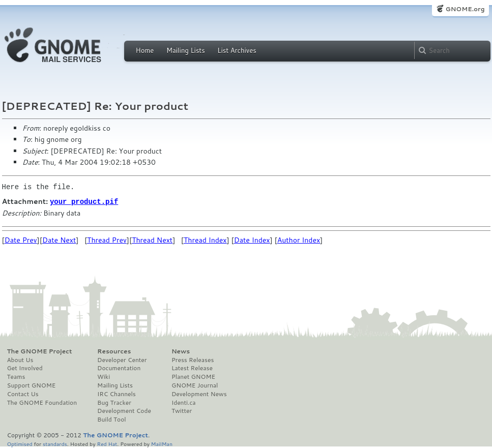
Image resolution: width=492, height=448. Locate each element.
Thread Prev (107, 240)
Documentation (119, 368)
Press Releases (193, 360)
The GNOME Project (40, 351)
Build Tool (111, 419)
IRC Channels (117, 394)
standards (55, 443)
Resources (114, 351)
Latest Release (192, 368)
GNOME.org (465, 9)
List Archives (237, 50)
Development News (199, 394)
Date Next (59, 240)
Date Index (252, 240)
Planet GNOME (193, 376)
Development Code (124, 410)
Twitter (182, 410)
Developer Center (122, 360)
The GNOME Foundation (42, 402)
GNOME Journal (195, 385)
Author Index (299, 240)
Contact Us (23, 394)
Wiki (104, 376)
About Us (20, 360)
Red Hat (107, 443)
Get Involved (25, 368)
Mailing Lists (186, 50)
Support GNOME (32, 385)
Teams (16, 376)
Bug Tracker (114, 402)
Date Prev (21, 240)
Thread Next (152, 240)
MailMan (162, 443)
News (181, 351)
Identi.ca (184, 402)
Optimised (20, 443)
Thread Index (205, 240)
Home (145, 50)
